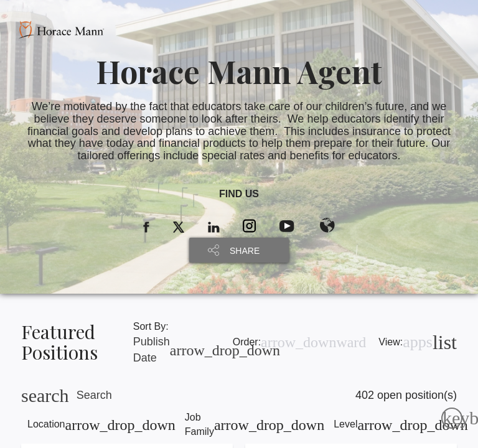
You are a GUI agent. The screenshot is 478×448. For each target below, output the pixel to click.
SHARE (245, 251)
